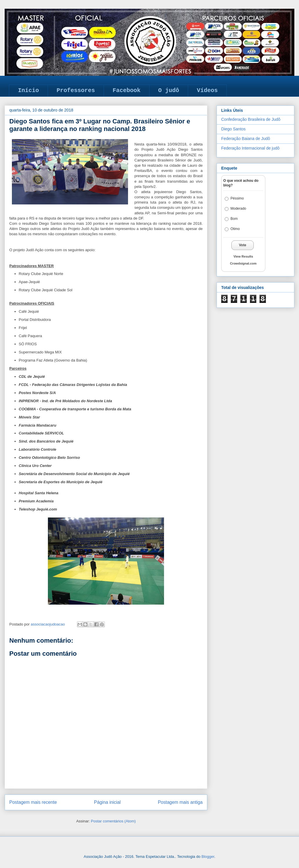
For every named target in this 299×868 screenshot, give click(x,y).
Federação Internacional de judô (250, 148)
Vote (243, 245)
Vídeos (207, 90)
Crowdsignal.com (243, 263)
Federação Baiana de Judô (246, 139)
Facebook (127, 90)
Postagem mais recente (33, 802)
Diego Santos (233, 129)
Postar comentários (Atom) (113, 821)
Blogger (208, 857)
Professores (76, 90)
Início (28, 90)
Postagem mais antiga (180, 802)
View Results (243, 256)
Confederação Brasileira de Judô (251, 119)
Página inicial (107, 802)
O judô (169, 90)
